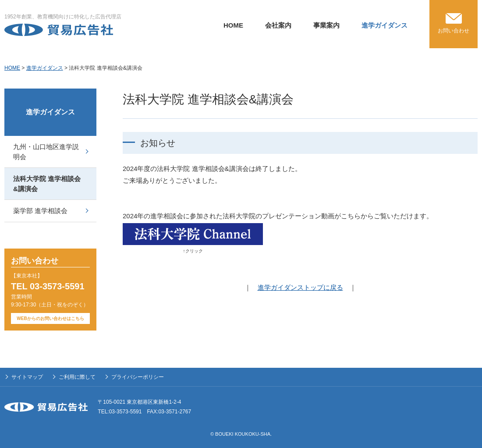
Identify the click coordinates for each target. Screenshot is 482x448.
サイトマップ (27, 377)
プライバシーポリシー (138, 377)
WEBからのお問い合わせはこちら (50, 318)
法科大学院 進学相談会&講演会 (47, 184)
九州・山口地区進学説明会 (46, 152)
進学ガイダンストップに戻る (300, 287)
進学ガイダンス (385, 25)
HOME (233, 25)
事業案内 (326, 25)
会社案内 (278, 25)
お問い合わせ (454, 31)
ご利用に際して (77, 377)
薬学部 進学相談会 (40, 211)
